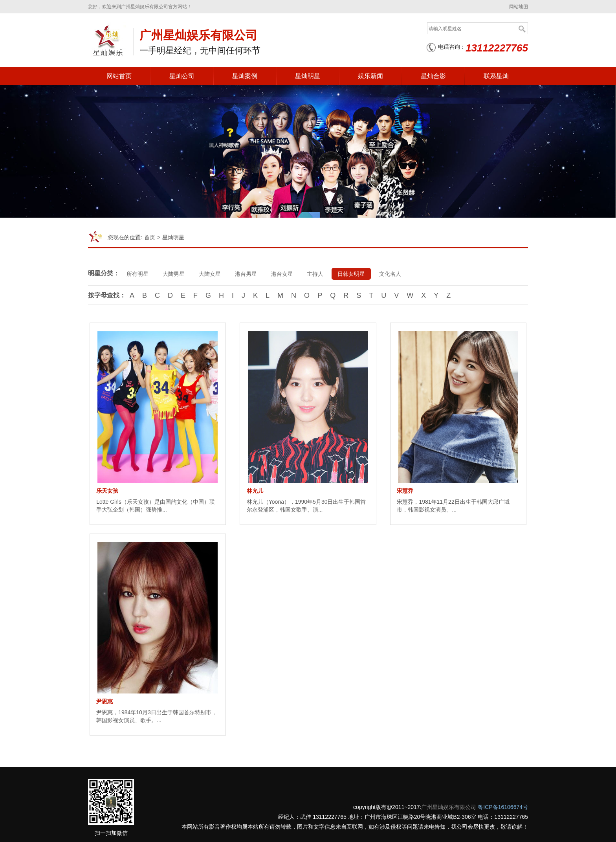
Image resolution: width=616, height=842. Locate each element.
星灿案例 (245, 76)
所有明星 (137, 274)
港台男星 (246, 274)
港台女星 (282, 274)
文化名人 (390, 274)
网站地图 (519, 7)
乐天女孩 (107, 491)
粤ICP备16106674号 (503, 807)
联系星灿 (496, 76)
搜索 (522, 29)
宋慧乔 (405, 491)
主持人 (315, 274)
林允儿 (255, 491)
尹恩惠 (104, 701)
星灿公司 (182, 76)
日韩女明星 (352, 274)
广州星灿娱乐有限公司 (449, 807)
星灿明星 (308, 76)
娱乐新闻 (370, 76)
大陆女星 (210, 274)
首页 (150, 237)
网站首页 (119, 76)
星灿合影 (433, 76)
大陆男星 (174, 274)
